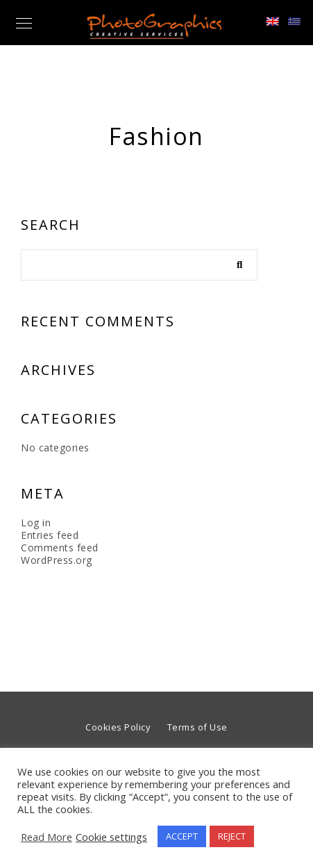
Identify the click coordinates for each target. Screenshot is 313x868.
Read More (46, 837)
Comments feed (60, 548)
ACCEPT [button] (182, 836)
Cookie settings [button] (111, 837)
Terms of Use (197, 727)
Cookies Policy (118, 727)
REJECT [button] (232, 836)
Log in (36, 523)
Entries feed (50, 535)
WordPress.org (57, 560)
